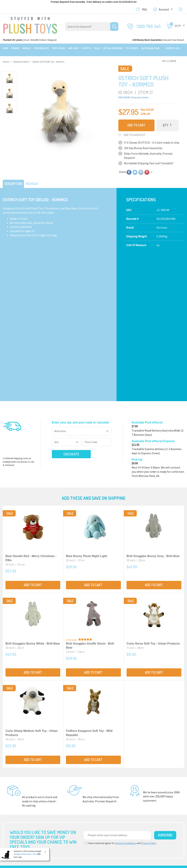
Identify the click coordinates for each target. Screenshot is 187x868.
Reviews (35, 180)
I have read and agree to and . (120, 700)
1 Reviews (71, 497)
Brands (15, 48)
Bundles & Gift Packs (15, 784)
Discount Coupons (108, 817)
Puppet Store (58, 801)
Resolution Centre (154, 823)
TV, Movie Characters (62, 813)
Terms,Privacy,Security (110, 797)
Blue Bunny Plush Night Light (87, 413)
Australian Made (150, 48)
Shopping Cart (152, 798)
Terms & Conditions (125, 700)
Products (55, 777)
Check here (103, 753)
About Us (102, 784)
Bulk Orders (104, 805)
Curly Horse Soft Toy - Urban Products (153, 500)
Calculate (65, 311)
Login (147, 802)
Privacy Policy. (74, 864)
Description (14, 180)
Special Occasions (113, 48)
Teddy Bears (58, 48)
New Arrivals (11, 801)
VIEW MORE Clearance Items (133, 94)
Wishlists (149, 819)
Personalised (41, 48)
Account (166, 9)
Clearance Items (13, 797)
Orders (147, 810)
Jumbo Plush (172, 48)
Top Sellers (10, 805)
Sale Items (9, 792)
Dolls (97, 48)
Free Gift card (104, 813)
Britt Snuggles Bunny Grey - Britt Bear (153, 413)
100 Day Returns (106, 788)
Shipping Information (110, 792)
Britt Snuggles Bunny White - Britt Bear (33, 500)
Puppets (86, 48)
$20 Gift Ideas (11, 788)
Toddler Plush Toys (61, 797)
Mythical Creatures (61, 822)
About (100, 777)
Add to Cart (136, 122)
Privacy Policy (149, 700)
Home (6, 48)
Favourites (149, 815)
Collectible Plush (60, 817)
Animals (27, 48)
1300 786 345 (149, 26)
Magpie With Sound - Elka (26, 854)
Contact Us (150, 784)
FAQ (144, 9)
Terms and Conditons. (55, 864)
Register (148, 806)
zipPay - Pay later (107, 809)
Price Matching (106, 801)
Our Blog (149, 777)
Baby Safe (73, 48)
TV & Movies (132, 48)
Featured (9, 777)
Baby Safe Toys (59, 792)
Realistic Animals (60, 784)
